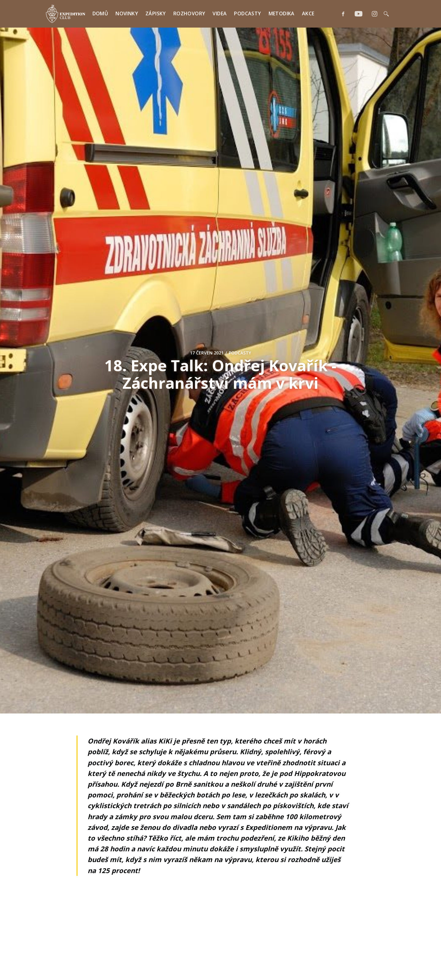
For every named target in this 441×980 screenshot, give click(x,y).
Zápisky (156, 13)
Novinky (127, 13)
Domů (100, 13)
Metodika (282, 13)
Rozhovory (189, 13)
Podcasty (247, 13)
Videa (220, 13)
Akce (308, 13)
